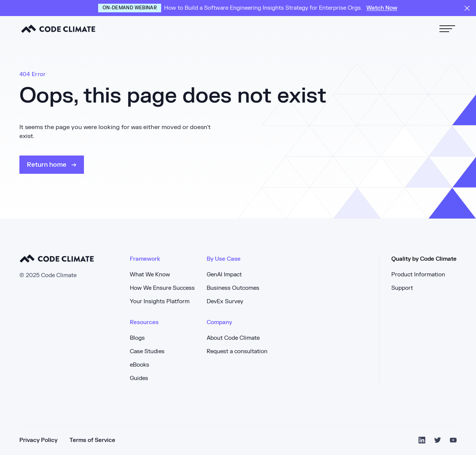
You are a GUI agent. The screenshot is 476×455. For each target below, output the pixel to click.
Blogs (137, 338)
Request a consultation (237, 352)
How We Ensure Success (162, 288)
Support (402, 288)
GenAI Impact (224, 275)
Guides (139, 378)
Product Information (418, 275)
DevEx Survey (225, 302)
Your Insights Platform (160, 302)
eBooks (140, 365)
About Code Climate (233, 338)
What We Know (150, 275)
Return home (47, 165)
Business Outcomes (233, 288)
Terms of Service (92, 440)
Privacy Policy (38, 440)
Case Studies (147, 352)
